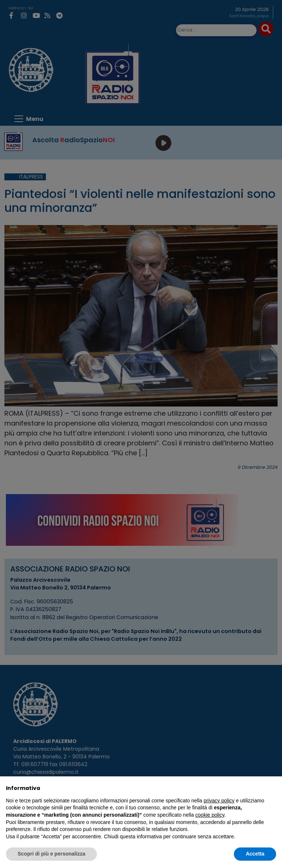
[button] (272, 788)
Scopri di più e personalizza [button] (51, 854)
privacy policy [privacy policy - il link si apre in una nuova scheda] (219, 801)
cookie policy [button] (210, 815)
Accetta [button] (255, 854)
